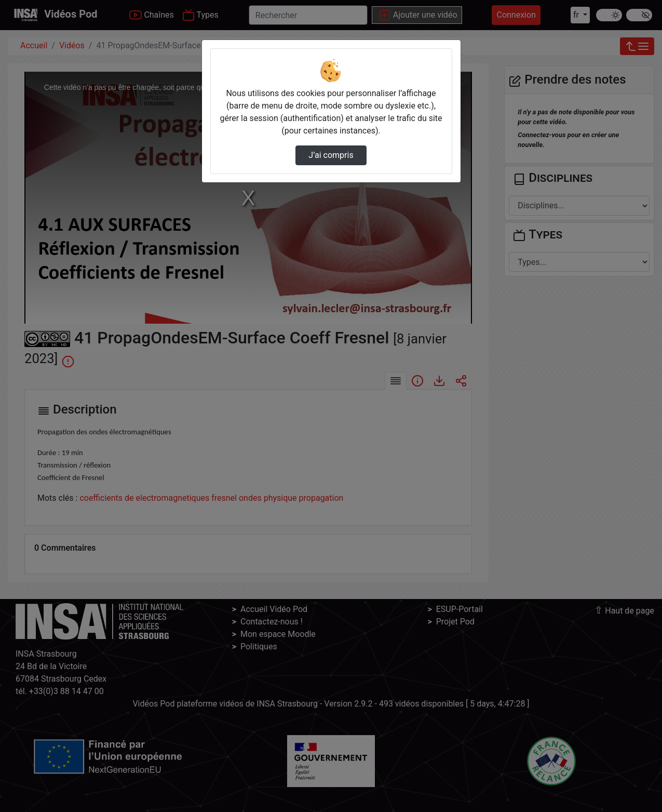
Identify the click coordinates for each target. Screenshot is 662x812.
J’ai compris (331, 155)
